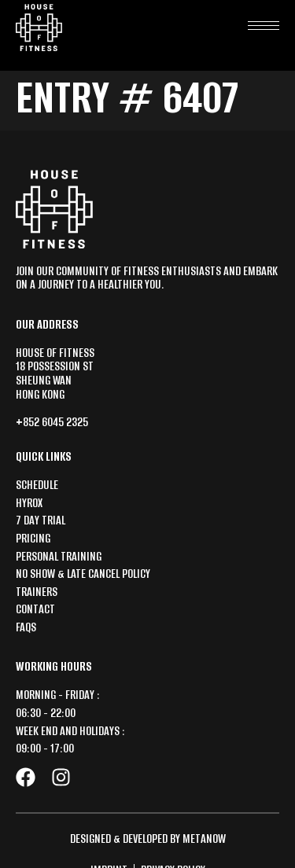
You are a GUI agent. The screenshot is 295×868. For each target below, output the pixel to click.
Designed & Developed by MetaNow (148, 839)
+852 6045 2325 (52, 422)
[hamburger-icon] (264, 22)
